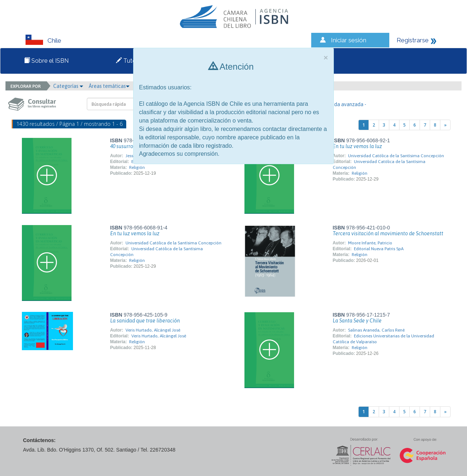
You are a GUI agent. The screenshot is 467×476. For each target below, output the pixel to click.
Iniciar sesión (349, 40)
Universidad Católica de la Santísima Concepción (396, 156)
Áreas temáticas (109, 86)
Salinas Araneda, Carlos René (376, 330)
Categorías (68, 86)
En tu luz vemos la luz (357, 146)
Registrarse (413, 40)
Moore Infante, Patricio (370, 243)
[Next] (445, 125)
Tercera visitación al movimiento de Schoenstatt (388, 233)
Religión (137, 167)
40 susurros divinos (132, 146)
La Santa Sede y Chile (357, 321)
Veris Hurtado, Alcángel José (153, 330)
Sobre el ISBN (46, 61)
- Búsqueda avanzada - (341, 104)
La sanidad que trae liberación (145, 321)
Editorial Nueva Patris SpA (379, 249)
